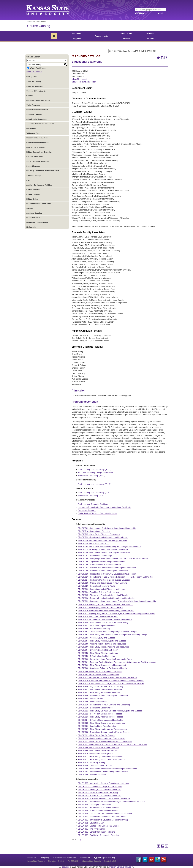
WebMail (30, 208)
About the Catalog (34, 82)
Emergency (45, 858)
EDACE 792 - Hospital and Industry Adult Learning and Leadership (107, 568)
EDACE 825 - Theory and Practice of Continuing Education (103, 595)
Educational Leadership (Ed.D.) (91, 476)
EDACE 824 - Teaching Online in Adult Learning (99, 592)
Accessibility (85, 858)
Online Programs (33, 105)
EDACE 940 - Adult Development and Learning (98, 747)
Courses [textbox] (31, 61)
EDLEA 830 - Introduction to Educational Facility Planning (103, 820)
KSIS (28, 180)
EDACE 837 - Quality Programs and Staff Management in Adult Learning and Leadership (116, 613)
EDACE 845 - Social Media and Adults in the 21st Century (103, 623)
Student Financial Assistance (38, 161)
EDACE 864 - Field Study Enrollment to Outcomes (100, 671)
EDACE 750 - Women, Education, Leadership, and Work (102, 540)
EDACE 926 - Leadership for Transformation (97, 726)
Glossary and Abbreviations (37, 138)
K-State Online (32, 199)
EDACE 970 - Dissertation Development (95, 753)
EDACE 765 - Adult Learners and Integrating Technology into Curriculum (109, 546)
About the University (35, 86)
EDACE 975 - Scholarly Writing (91, 763)
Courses (30, 96)
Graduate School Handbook (37, 110)
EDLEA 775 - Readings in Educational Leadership (99, 789)
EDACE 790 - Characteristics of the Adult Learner (99, 565)
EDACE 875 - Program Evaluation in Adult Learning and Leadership (107, 677)
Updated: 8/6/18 (110, 861)
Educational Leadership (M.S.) (91, 496)
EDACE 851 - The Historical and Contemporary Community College (107, 632)
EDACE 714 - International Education (94, 531)
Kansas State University (52, 10)
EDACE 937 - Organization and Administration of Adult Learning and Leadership (112, 744)
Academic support (151, 36)
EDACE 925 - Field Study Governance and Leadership (101, 723)
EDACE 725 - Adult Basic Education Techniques (99, 534)
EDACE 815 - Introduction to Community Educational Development (107, 574)
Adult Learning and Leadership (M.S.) (94, 493)
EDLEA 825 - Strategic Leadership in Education (98, 811)
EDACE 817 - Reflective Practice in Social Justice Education (104, 580)
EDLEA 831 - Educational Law (91, 823)
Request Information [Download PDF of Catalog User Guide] (34, 218)
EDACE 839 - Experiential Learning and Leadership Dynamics (105, 619)
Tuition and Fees (33, 133)
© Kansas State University (91, 861)
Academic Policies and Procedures (40, 124)
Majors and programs (77, 36)
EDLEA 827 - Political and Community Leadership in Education (105, 814)
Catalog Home (32, 77)
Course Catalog (39, 26)
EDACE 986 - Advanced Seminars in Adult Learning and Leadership (107, 769)
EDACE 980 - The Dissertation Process (95, 766)
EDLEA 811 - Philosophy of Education (94, 805)
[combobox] (139, 51)
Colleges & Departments (36, 91)
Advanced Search (34, 71)
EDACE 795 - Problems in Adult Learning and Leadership (103, 571)
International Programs (35, 147)
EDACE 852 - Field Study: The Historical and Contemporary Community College (113, 635)
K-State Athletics (33, 190)
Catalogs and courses (126, 36)
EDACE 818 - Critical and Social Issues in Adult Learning (102, 583)
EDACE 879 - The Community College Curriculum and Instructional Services (111, 683)
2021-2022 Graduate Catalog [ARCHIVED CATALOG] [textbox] (133, 51)
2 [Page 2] (80, 839)
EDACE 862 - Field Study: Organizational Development (102, 665)
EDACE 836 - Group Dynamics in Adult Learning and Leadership (106, 610)
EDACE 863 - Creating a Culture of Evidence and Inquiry (102, 668)
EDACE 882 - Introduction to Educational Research (100, 690)
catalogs (66, 867)
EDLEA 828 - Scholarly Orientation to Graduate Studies (102, 817)
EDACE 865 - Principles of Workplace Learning (98, 674)
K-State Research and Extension (39, 152)
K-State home (31, 21)
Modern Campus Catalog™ (121, 867)
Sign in (161, 13)
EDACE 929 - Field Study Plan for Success (96, 735)
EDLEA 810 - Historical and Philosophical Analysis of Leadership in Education (112, 802)
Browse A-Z (140, 13)
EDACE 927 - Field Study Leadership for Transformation (102, 729)
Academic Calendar (34, 114)
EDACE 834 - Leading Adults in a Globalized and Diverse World (105, 604)
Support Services (33, 166)
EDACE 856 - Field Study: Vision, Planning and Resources (103, 647)
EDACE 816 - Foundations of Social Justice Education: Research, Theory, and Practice (116, 577)
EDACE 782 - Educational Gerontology (95, 556)
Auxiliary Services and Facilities (39, 185)
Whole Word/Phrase (38, 68)
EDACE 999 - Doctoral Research (92, 775)
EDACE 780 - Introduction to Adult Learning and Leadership (104, 552)
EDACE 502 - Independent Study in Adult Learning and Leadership (107, 528)
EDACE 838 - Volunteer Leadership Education (98, 616)
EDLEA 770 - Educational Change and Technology (100, 786)
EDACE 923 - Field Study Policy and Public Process (100, 717)
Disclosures (31, 128)
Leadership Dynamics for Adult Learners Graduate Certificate (104, 507)
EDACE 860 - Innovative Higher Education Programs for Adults (105, 659)
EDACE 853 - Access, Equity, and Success (96, 638)
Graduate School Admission (37, 143)
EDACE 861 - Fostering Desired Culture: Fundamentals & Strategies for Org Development (117, 662)
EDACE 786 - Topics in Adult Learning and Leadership (101, 562)
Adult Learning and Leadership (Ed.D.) (95, 470)
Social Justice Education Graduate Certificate (97, 513)
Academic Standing (34, 213)
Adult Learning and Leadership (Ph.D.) (95, 484)
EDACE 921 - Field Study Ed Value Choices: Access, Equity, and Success (110, 711)
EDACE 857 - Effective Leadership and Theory (98, 650)
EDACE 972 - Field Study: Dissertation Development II (101, 759)
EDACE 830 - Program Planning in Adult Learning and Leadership (106, 598)
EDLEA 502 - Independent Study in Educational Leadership (104, 783)
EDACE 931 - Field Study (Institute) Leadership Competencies (105, 741)
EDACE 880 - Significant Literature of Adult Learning (100, 687)
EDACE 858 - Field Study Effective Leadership (98, 653)
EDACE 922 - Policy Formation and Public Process (100, 714)
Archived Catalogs (34, 176)
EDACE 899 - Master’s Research (92, 702)
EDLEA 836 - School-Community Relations (96, 832)
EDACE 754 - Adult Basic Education (93, 543)
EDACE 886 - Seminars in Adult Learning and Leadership (103, 696)
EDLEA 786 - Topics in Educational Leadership (98, 792)
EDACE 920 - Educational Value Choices (96, 708)
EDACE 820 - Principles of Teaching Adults (96, 586)
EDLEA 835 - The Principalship (91, 829)
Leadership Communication (37, 222)
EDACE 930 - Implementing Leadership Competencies (101, 738)
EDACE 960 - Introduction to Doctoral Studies (98, 750)
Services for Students (35, 157)
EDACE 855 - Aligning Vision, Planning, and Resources (102, 644)
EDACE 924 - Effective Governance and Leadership (100, 720)
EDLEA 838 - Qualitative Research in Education (99, 835)
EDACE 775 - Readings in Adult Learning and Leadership (103, 549)
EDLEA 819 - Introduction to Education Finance (98, 808)
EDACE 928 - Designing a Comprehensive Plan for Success (104, 732)
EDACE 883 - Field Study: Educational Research (99, 693)
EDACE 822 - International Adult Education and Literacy (102, 589)
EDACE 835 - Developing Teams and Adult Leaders (100, 607)
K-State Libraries (33, 194)
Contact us (31, 858)
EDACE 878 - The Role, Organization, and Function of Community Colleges (111, 680)
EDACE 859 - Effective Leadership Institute (96, 656)
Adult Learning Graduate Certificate (93, 504)
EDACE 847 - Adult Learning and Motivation (97, 626)
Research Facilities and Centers (39, 204)
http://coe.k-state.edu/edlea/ (84, 82)
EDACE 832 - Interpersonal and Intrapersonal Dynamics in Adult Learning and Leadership (117, 601)
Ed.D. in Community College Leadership (95, 473)
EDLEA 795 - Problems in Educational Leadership (99, 795)
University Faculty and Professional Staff (43, 171)
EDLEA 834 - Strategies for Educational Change (99, 826)
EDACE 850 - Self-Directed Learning (94, 629)
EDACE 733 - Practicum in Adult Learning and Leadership (103, 537)
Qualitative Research (87, 510)
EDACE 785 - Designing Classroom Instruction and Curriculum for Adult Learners (113, 559)
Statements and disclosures (64, 858)
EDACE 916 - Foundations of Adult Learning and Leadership (104, 705)
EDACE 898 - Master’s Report (91, 699)
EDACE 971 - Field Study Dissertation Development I (101, 756)
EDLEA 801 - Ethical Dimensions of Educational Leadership (104, 798)
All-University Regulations (37, 119)
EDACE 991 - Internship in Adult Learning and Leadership (103, 772)
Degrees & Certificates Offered (38, 100)
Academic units (102, 36)
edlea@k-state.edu (80, 79)
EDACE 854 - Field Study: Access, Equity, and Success (102, 641)
